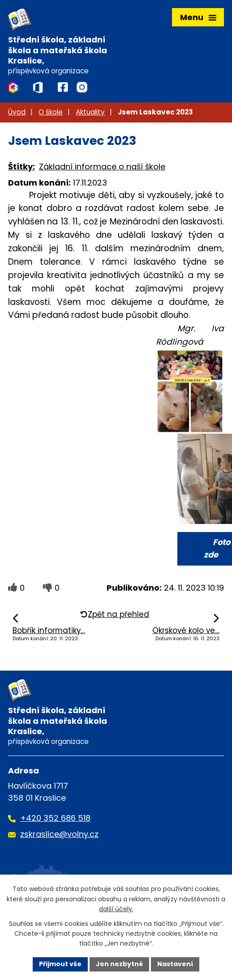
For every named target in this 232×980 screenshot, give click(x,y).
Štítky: (21, 167)
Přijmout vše (60, 964)
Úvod (17, 112)
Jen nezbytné (119, 964)
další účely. (116, 909)
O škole (51, 112)
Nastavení (175, 964)
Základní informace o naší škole (102, 167)
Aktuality (90, 112)
